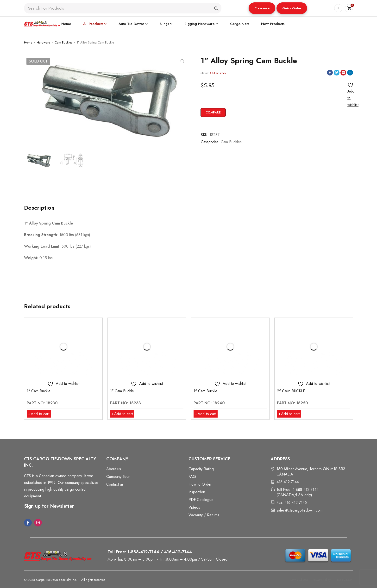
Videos (194, 507)
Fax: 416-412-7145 (292, 503)
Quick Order (292, 8)
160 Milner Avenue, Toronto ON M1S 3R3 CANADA (311, 472)
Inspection (197, 492)
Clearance (262, 8)
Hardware (43, 42)
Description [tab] (39, 208)
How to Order (200, 484)
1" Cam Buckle (39, 391)
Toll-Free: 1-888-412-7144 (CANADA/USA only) (298, 492)
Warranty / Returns (204, 515)
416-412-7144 (288, 482)
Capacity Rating (201, 469)
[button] (262, 8)
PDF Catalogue (201, 500)
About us (114, 469)
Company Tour (118, 477)
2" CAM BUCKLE (291, 391)
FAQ (192, 477)
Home (28, 42)
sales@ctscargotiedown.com (299, 510)
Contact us (115, 484)
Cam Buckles (63, 42)
